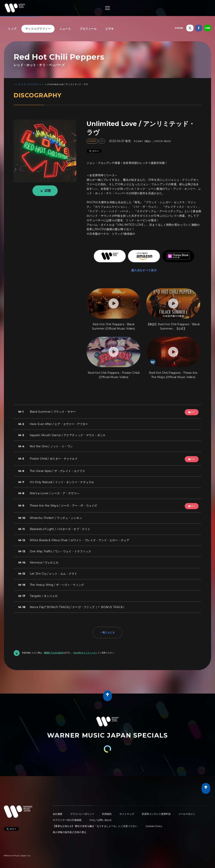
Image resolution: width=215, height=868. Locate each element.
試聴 (45, 191)
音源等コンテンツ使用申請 (156, 814)
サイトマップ (127, 814)
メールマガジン (187, 814)
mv (192, 412)
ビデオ (110, 29)
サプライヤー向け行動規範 (67, 820)
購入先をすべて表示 (144, 270)
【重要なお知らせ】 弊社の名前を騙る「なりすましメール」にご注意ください (95, 826)
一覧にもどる (107, 632)
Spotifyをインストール (84, 653)
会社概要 (58, 814)
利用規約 (107, 814)
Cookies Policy (154, 826)
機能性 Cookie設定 (54, 653)
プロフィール (88, 29)
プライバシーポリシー (82, 814)
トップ (12, 29)
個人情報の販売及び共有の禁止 (70, 832)
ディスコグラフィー (38, 29)
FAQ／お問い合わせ (101, 820)
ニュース (65, 29)
